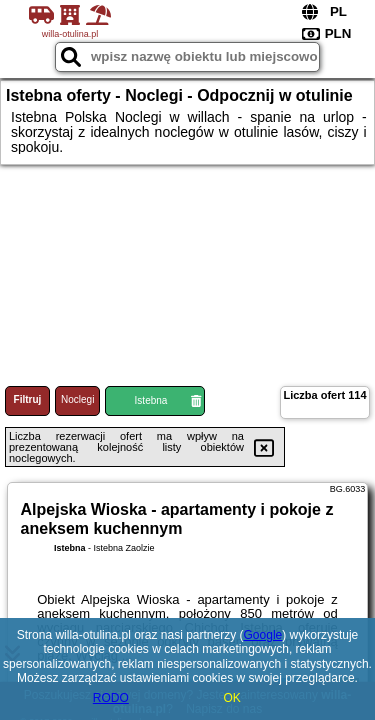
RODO (111, 698)
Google (263, 635)
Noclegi (77, 399)
